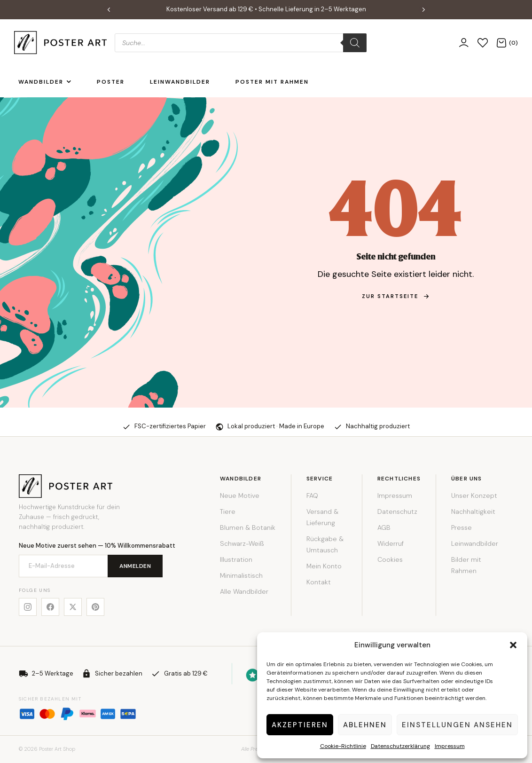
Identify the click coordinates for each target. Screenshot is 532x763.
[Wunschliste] (483, 43)
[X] (73, 607)
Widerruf (391, 543)
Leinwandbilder (475, 543)
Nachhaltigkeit (473, 511)
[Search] (355, 43)
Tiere (228, 511)
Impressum (450, 746)
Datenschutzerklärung (400, 746)
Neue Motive (240, 496)
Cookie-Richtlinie (343, 746)
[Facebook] (50, 607)
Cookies (390, 559)
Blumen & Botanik (248, 527)
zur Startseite (396, 296)
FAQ (312, 496)
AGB (384, 527)
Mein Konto (324, 566)
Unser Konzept (474, 496)
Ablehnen (365, 725)
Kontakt (319, 582)
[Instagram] (28, 607)
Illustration (236, 559)
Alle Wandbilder (244, 591)
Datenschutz (397, 511)
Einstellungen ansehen (457, 725)
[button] (513, 645)
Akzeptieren (300, 725)
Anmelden (135, 566)
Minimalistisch (241, 575)
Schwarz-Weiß (242, 543)
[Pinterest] (95, 607)
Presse (462, 527)
